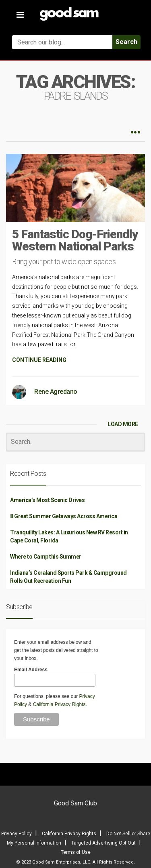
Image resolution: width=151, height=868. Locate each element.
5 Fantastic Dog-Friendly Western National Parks (75, 240)
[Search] (75, 442)
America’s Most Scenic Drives (47, 500)
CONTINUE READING (39, 360)
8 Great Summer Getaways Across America (64, 516)
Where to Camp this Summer (46, 557)
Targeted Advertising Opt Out (103, 843)
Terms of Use (76, 852)
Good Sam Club (75, 803)
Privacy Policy (17, 834)
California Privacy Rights (59, 704)
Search (126, 42)
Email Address (31, 670)
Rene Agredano (56, 392)
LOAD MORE (123, 424)
